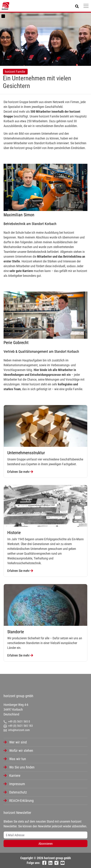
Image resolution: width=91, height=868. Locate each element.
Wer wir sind (18, 742)
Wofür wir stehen (21, 751)
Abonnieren (46, 844)
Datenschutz (18, 792)
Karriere (15, 776)
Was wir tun (18, 759)
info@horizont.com (17, 730)
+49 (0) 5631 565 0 (17, 722)
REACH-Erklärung (21, 801)
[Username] (45, 835)
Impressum (17, 784)
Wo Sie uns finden (22, 767)
